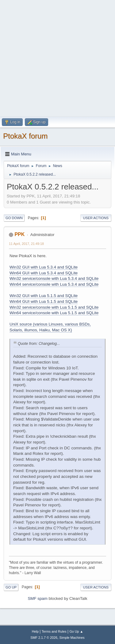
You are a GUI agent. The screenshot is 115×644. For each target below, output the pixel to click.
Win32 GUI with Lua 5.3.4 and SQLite (44, 267)
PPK (19, 234)
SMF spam (37, 598)
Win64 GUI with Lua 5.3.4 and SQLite (44, 273)
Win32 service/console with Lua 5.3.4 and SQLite (54, 278)
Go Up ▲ (76, 631)
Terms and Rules (54, 631)
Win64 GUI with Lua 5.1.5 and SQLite (44, 301)
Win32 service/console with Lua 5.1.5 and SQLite (54, 307)
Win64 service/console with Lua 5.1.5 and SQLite (54, 313)
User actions (96, 218)
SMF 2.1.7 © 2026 (44, 638)
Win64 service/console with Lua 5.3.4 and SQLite (54, 284)
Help (35, 631)
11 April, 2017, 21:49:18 (26, 244)
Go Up (11, 587)
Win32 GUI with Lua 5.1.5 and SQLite (44, 296)
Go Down (14, 218)
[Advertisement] (57, 57)
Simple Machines (72, 638)
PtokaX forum (25, 136)
